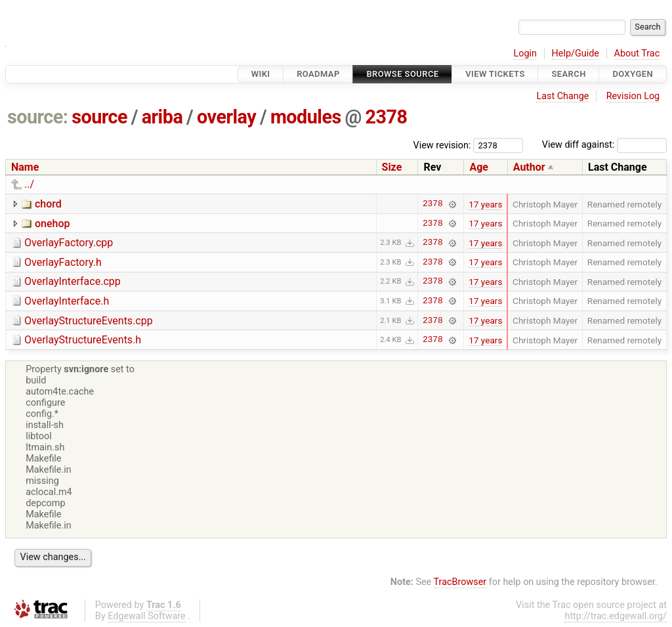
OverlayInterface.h (67, 301)
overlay (226, 117)
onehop (52, 224)
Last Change (562, 96)
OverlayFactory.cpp (69, 243)
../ (29, 184)
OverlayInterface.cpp (73, 281)
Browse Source (402, 74)
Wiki (261, 74)
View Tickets (495, 74)
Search (568, 74)
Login (525, 54)
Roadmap (318, 74)
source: (38, 117)
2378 (387, 117)
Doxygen (633, 74)
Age (479, 167)
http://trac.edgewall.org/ (616, 616)
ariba (162, 117)
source (99, 117)
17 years (485, 204)
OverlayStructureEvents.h (83, 340)
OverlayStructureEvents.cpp (89, 321)
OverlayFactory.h (63, 262)
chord (48, 204)
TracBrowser (460, 582)
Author (529, 167)
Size (392, 167)
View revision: (442, 145)
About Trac (637, 54)
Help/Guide (576, 54)
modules (306, 117)
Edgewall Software (147, 616)
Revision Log (633, 96)
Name (25, 167)
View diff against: (604, 145)
